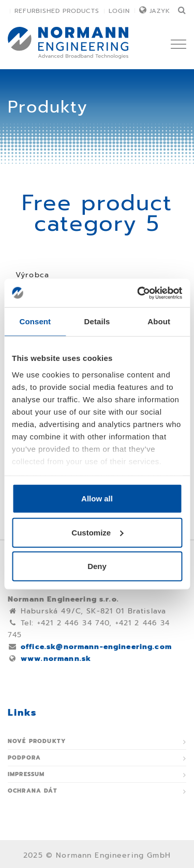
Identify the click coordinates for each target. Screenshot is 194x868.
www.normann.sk (56, 659)
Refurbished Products (57, 11)
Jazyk (160, 11)
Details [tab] (97, 321)
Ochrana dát (33, 791)
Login (119, 11)
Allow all (97, 499)
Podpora (24, 758)
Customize (97, 532)
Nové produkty (37, 741)
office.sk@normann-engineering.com (96, 647)
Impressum (26, 774)
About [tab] (159, 321)
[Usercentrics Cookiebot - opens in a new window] (138, 293)
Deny (97, 566)
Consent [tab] (35, 321)
